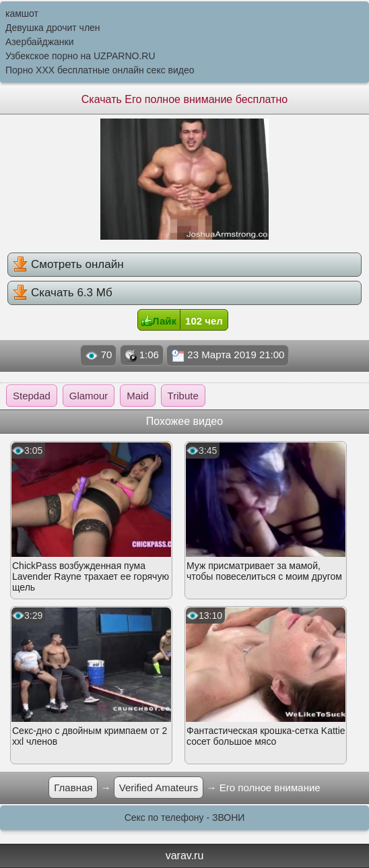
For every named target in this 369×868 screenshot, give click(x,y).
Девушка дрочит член (53, 28)
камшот (22, 13)
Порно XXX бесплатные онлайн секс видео (100, 70)
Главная (73, 788)
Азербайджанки (39, 42)
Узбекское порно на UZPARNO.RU (80, 56)
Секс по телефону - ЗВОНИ (185, 817)
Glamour (89, 396)
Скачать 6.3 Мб (62, 292)
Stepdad (32, 396)
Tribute (183, 396)
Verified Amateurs (159, 788)
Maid (138, 396)
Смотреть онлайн (68, 264)
